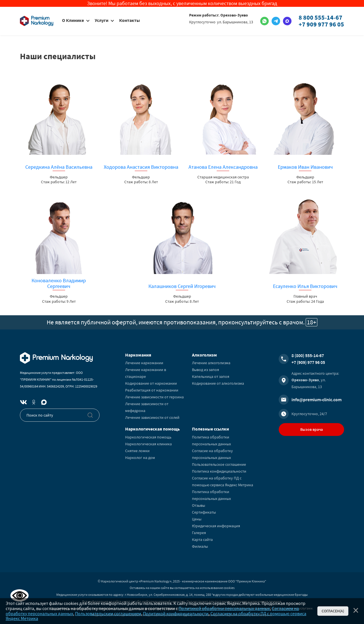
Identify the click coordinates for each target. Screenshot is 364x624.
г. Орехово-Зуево (232, 15)
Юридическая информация (216, 526)
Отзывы (198, 505)
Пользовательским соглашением (108, 613)
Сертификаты (204, 512)
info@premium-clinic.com (317, 399)
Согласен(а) (333, 611)
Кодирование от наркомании (151, 383)
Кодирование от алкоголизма (218, 383)
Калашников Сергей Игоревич (182, 286)
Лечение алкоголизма (211, 363)
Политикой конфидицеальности (176, 613)
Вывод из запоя (205, 370)
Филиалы (200, 546)
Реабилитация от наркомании (152, 390)
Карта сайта (202, 539)
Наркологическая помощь (148, 437)
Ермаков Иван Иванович (305, 167)
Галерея (199, 533)
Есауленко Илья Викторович (305, 286)
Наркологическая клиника (148, 444)
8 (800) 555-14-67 (308, 355)
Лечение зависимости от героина (154, 397)
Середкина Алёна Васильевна (59, 167)
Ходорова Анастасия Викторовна (141, 167)
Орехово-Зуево (305, 380)
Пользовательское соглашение (219, 464)
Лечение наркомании (144, 363)
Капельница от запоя (211, 376)
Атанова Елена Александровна (223, 167)
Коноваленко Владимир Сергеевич (59, 283)
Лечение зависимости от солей (152, 417)
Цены (197, 519)
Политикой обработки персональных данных (224, 608)
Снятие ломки (137, 451)
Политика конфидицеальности (219, 471)
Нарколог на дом (140, 458)
